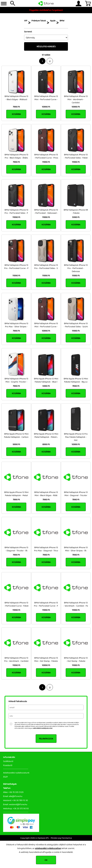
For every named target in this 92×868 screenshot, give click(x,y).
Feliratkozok (46, 739)
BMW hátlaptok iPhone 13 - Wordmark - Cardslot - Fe (76, 604)
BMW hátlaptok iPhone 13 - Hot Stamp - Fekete (76, 659)
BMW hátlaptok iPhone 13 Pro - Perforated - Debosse (76, 268)
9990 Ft (16, 444)
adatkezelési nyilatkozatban (48, 848)
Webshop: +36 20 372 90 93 (16, 808)
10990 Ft (46, 107)
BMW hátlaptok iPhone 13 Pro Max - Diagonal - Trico (46, 549)
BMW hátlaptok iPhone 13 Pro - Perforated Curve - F (46, 604)
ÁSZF (5, 777)
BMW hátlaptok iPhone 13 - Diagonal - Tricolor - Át (16, 549)
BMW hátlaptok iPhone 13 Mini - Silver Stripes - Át (76, 549)
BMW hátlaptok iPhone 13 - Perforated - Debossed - (46, 211)
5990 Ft (76, 217)
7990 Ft (16, 107)
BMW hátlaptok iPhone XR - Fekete (76, 211)
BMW (62, 21)
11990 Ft (46, 162)
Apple (53, 21)
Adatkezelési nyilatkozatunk (16, 773)
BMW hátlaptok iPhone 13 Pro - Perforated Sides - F (16, 211)
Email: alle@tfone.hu (13, 796)
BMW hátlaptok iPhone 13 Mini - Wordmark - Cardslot (76, 99)
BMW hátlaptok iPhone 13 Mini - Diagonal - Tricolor (76, 494)
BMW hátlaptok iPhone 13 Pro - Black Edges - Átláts (16, 156)
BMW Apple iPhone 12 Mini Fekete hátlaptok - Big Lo (76, 380)
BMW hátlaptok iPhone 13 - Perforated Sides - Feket (76, 156)
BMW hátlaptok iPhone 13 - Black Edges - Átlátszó (16, 98)
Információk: (9, 757)
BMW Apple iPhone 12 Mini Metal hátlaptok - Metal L (46, 435)
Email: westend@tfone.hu (15, 804)
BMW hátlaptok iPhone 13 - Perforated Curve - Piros (46, 156)
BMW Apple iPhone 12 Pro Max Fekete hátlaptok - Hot (76, 437)
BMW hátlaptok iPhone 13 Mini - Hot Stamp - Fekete (46, 659)
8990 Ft (46, 444)
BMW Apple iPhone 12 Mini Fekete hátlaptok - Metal (16, 494)
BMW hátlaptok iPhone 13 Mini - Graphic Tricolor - (16, 380)
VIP (26, 21)
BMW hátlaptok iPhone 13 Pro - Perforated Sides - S (46, 267)
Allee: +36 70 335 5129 (13, 792)
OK (46, 860)
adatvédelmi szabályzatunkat (43, 728)
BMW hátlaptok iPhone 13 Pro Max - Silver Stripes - (16, 325)
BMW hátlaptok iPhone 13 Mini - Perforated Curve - (46, 98)
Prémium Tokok (39, 21)
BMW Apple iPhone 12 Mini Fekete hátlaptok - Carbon (16, 435)
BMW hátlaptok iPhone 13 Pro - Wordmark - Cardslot (16, 659)
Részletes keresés (46, 46)
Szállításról (8, 761)
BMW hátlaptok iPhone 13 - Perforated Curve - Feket (16, 604)
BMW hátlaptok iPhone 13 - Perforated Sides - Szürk (76, 325)
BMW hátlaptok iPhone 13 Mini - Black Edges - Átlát (46, 494)
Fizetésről (8, 765)
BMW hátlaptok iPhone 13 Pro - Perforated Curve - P (16, 267)
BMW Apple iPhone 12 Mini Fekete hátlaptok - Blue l (46, 380)
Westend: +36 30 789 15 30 (15, 800)
